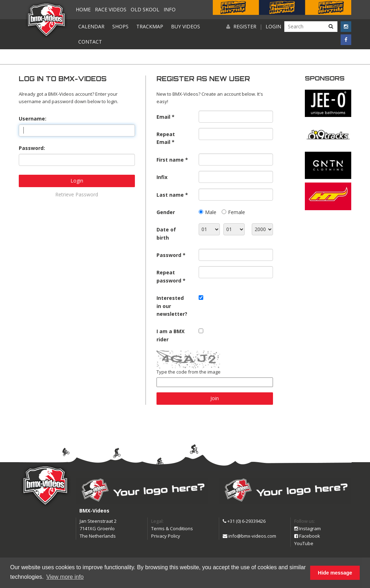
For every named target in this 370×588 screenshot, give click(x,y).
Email (163, 117)
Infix (162, 177)
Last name (170, 195)
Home (83, 9)
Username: (33, 119)
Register (245, 26)
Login (273, 26)
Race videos (111, 9)
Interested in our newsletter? (172, 306)
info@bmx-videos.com (249, 536)
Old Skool (145, 9)
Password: (32, 148)
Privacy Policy (166, 536)
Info (170, 9)
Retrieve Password (77, 194)
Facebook (307, 536)
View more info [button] (65, 577)
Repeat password (169, 276)
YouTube (304, 543)
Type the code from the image (189, 372)
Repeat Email (166, 138)
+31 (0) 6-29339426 (244, 521)
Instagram (308, 528)
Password (169, 255)
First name (170, 160)
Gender (166, 212)
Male (211, 212)
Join (215, 398)
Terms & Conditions (172, 528)
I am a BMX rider (170, 335)
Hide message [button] (335, 573)
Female (237, 212)
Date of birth (166, 233)
